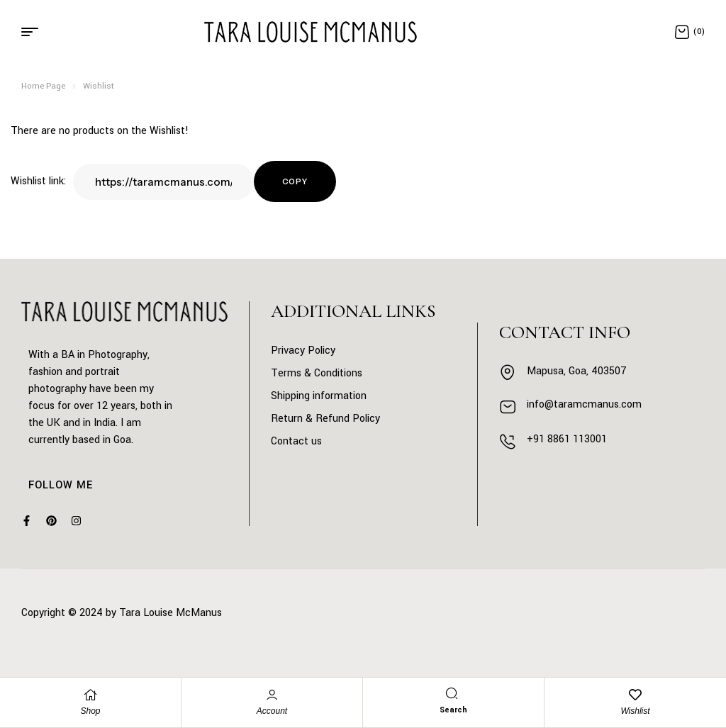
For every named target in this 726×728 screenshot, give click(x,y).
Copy (295, 181)
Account (272, 711)
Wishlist (635, 711)
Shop (90, 711)
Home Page (43, 86)
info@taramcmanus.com (584, 404)
